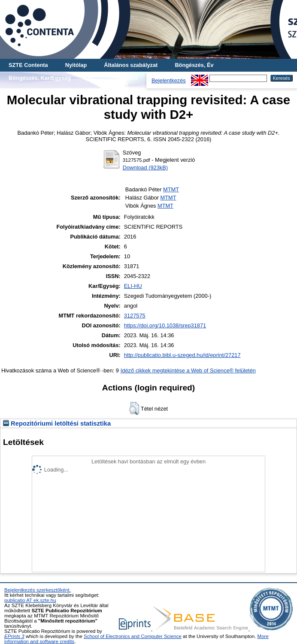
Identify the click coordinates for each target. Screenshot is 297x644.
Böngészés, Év (194, 65)
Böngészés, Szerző (113, 78)
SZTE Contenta (28, 65)
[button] (134, 408)
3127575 (135, 316)
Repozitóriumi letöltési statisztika (57, 423)
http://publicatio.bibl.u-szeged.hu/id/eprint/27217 (182, 355)
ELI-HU (133, 286)
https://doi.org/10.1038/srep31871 (165, 325)
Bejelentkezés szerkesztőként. (38, 590)
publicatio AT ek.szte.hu (30, 600)
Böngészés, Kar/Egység (40, 78)
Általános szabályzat (131, 65)
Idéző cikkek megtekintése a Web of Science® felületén (188, 370)
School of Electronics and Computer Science (133, 636)
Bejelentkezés (169, 80)
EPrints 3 (14, 636)
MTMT (171, 189)
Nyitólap (76, 65)
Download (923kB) (145, 168)
